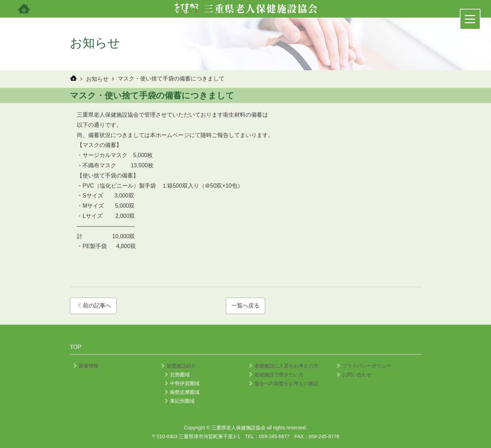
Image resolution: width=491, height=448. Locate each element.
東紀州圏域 (180, 401)
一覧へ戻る (245, 306)
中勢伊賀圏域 (182, 383)
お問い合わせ (354, 375)
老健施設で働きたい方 (276, 375)
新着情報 (86, 366)
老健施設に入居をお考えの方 (284, 366)
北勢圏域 (177, 375)
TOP (76, 347)
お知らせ (97, 79)
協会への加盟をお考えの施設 (284, 383)
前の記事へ (94, 306)
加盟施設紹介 (179, 366)
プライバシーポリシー (364, 366)
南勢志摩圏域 (182, 392)
